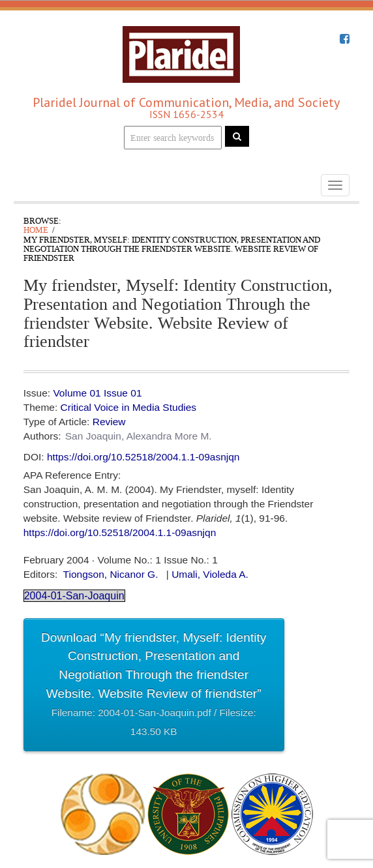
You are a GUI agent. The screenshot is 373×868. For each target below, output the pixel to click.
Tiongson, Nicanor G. (111, 574)
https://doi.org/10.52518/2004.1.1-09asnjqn (143, 457)
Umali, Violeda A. (210, 574)
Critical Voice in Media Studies (129, 407)
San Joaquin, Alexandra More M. (139, 436)
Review (109, 422)
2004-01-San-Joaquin (74, 596)
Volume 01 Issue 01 (97, 393)
